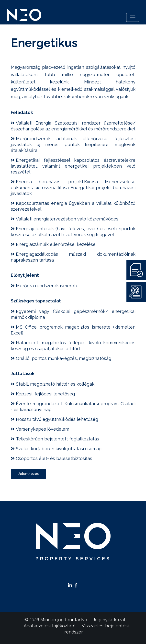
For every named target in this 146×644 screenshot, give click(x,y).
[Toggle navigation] (133, 17)
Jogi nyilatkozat (109, 620)
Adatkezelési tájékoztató (50, 626)
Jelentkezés (28, 474)
